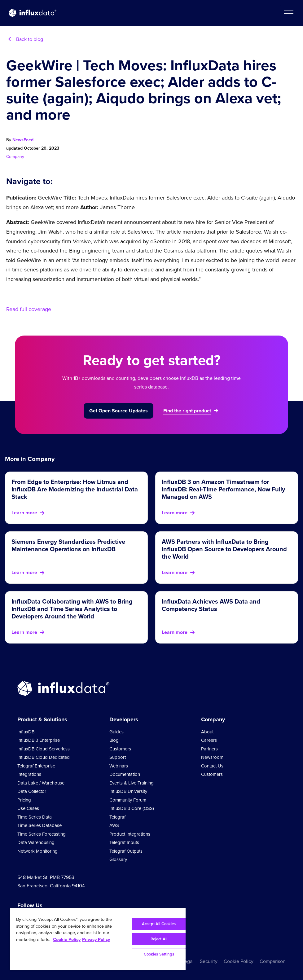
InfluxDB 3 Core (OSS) (132, 808)
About (207, 732)
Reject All (159, 939)
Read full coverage (29, 309)
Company (15, 157)
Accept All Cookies (159, 924)
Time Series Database (40, 825)
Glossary (118, 859)
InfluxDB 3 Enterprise (39, 740)
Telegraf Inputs (124, 842)
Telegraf (117, 817)
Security (209, 961)
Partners (209, 749)
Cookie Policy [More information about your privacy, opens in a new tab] (67, 939)
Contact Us (212, 766)
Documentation (125, 774)
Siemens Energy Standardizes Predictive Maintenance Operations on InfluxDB (68, 545)
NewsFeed (23, 140)
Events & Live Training (132, 783)
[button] (288, 13)
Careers (209, 740)
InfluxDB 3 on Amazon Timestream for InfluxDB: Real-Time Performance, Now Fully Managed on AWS (223, 489)
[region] (98, 939)
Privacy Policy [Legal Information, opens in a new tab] (96, 939)
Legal (188, 961)
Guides (116, 732)
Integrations (29, 774)
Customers (120, 749)
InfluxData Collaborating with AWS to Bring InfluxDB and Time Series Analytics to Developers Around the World (72, 609)
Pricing (24, 800)
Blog (114, 740)
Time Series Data (35, 817)
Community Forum (128, 800)
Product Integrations (130, 834)
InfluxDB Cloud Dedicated (44, 757)
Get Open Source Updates (119, 411)
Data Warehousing (36, 842)
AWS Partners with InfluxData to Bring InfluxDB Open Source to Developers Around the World (224, 549)
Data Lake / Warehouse (41, 783)
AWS (114, 825)
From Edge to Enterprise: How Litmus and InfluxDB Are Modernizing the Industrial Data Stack (75, 489)
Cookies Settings (159, 954)
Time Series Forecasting (42, 834)
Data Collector (32, 791)
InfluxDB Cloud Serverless (44, 749)
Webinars (119, 766)
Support (118, 757)
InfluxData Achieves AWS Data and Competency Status (211, 605)
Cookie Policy (239, 961)
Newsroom (212, 757)
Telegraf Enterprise (36, 766)
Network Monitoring (37, 851)
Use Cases (28, 808)
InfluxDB (26, 732)
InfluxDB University (128, 791)
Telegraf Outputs (126, 851)
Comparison (273, 961)
